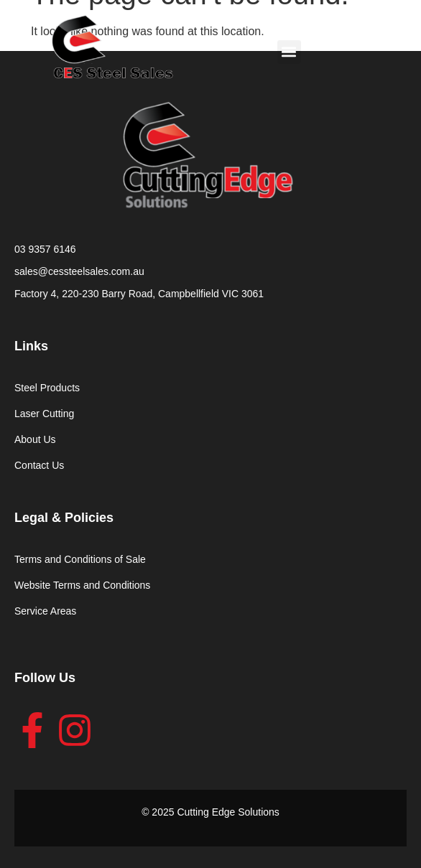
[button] (289, 52)
